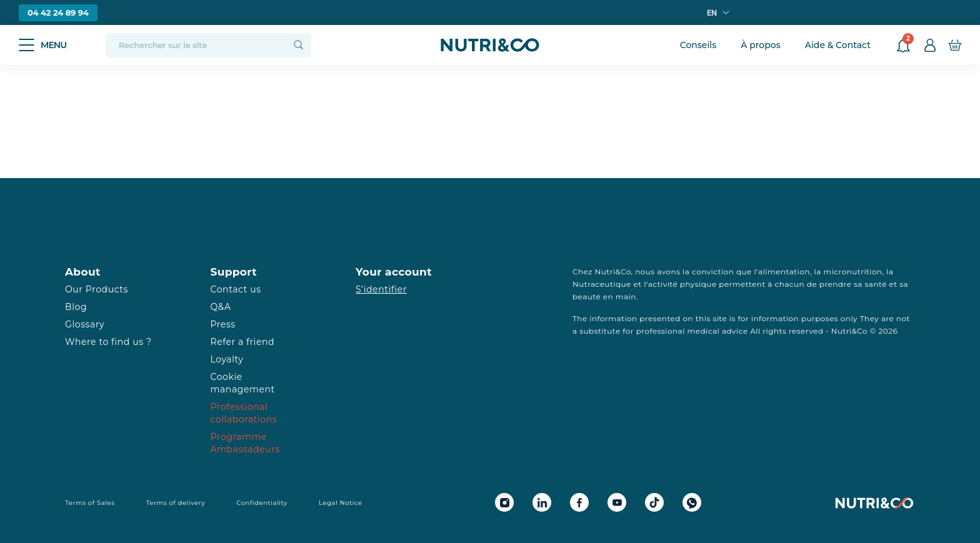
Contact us (236, 289)
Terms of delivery (176, 503)
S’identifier (381, 289)
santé (876, 284)
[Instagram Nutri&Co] (504, 502)
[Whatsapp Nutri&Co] (692, 502)
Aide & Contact (838, 45)
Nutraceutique (602, 284)
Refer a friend (243, 342)
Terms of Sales (90, 503)
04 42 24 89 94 (58, 12)
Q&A (221, 307)
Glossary (85, 324)
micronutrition (852, 271)
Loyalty (227, 359)
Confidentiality (262, 503)
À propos (760, 45)
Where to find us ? (108, 342)
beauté (587, 296)
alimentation (784, 271)
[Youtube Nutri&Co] (617, 502)
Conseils (698, 45)
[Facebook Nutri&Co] (579, 502)
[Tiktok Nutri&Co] (654, 502)
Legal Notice (341, 503)
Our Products (97, 289)
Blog (76, 307)
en (712, 13)
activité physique (682, 284)
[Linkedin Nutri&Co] (542, 502)
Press (223, 324)
